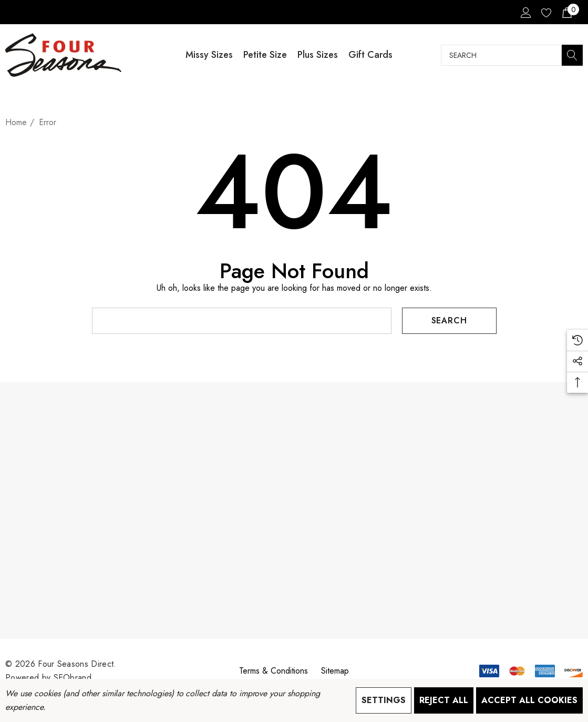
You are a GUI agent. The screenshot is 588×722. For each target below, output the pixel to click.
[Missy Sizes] (209, 55)
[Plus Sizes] (318, 55)
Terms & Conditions (274, 671)
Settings (384, 700)
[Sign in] (525, 12)
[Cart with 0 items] (566, 12)
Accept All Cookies (529, 700)
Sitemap (335, 671)
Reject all (444, 700)
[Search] (572, 55)
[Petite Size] (265, 55)
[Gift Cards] (370, 55)
